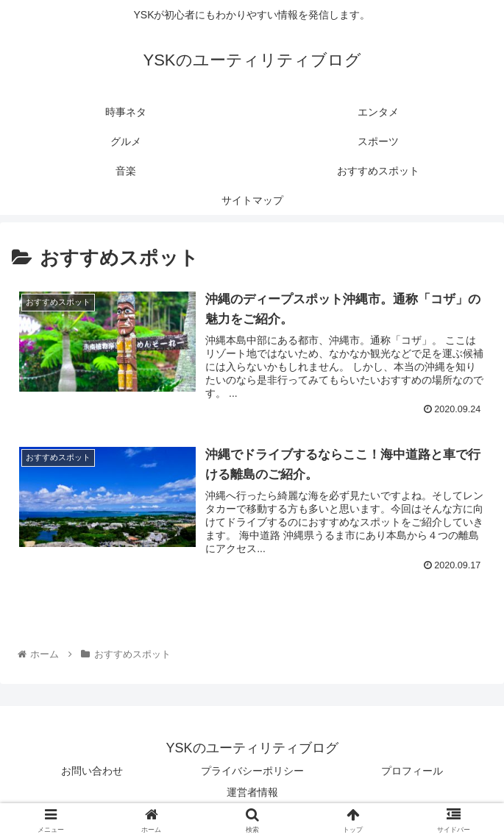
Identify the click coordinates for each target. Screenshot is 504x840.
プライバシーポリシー (252, 771)
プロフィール (412, 771)
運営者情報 (252, 792)
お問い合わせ (92, 771)
